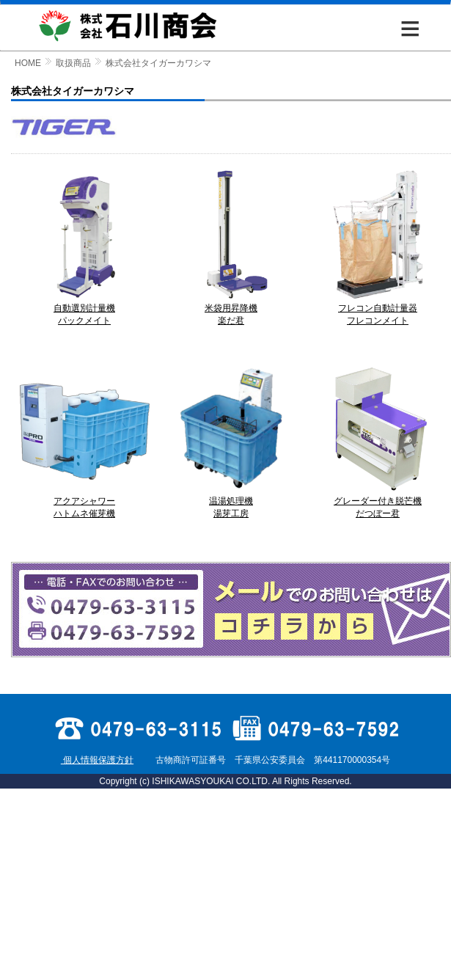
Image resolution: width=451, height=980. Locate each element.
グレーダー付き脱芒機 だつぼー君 (378, 503)
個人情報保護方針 (97, 760)
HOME (28, 63)
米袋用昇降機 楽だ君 (231, 310)
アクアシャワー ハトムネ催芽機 (84, 503)
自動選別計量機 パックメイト (84, 310)
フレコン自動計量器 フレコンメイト (378, 310)
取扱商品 (73, 63)
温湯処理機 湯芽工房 (231, 503)
